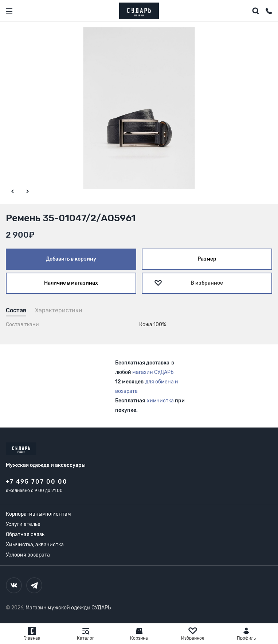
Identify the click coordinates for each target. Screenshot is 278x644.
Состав (16, 310)
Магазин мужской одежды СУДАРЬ (68, 608)
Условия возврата (28, 555)
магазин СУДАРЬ (153, 372)
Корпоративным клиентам (38, 514)
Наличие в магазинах (71, 283)
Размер (207, 259)
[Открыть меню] (9, 11)
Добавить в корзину (71, 259)
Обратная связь (25, 534)
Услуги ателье (23, 524)
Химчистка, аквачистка (35, 545)
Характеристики (59, 310)
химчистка (160, 401)
